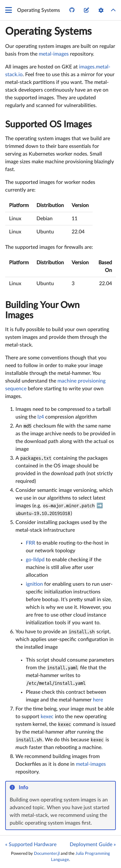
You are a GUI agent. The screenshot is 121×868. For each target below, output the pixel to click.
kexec (47, 717)
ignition (34, 584)
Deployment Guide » (93, 845)
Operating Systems (48, 32)
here (98, 700)
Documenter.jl (47, 854)
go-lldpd (35, 560)
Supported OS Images (48, 124)
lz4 (41, 417)
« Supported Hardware (31, 845)
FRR (30, 543)
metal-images (54, 54)
